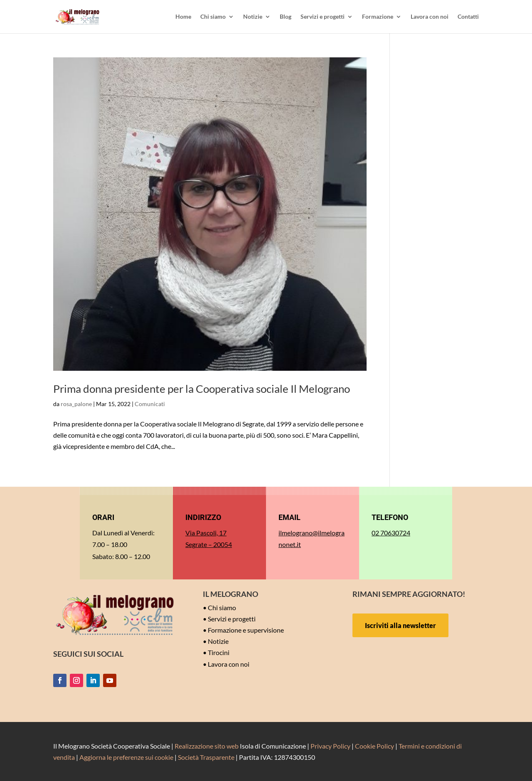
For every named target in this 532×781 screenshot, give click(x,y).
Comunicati (150, 404)
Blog (286, 17)
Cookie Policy (374, 746)
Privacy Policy (330, 746)
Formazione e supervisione (246, 630)
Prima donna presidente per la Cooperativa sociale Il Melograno (202, 389)
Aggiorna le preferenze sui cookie (126, 757)
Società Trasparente (206, 757)
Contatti (468, 17)
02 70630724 (391, 533)
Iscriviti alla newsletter (400, 625)
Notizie (253, 17)
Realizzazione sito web (207, 746)
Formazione (378, 17)
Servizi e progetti (323, 17)
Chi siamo (213, 17)
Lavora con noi (430, 17)
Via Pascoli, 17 (206, 533)
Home (183, 17)
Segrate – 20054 (209, 544)
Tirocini (219, 652)
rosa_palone (76, 404)
